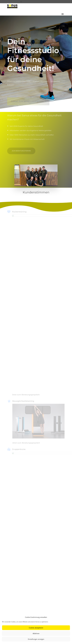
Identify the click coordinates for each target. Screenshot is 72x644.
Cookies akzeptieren (36, 628)
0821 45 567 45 (14, 2)
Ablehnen (36, 633)
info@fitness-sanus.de (32, 2)
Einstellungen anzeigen (36, 639)
